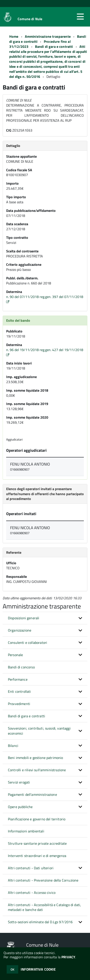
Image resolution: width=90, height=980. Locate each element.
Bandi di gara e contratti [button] (27, 716)
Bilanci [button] (13, 746)
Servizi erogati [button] (19, 782)
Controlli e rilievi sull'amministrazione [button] (37, 770)
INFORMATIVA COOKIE (38, 969)
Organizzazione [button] (20, 630)
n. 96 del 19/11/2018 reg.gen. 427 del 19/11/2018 (45, 352)
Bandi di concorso (21, 667)
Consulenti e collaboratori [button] (28, 643)
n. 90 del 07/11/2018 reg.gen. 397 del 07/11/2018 (45, 299)
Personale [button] (15, 655)
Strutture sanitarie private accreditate (37, 843)
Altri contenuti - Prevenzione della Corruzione (43, 880)
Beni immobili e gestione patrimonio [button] (36, 758)
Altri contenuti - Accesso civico (32, 893)
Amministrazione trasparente (48, 36)
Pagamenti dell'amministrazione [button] (32, 794)
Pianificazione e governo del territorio (37, 819)
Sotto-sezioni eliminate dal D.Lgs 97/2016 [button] (40, 922)
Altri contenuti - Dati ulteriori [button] (31, 868)
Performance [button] (18, 679)
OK (12, 969)
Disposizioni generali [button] (24, 618)
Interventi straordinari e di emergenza (37, 856)
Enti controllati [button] (19, 691)
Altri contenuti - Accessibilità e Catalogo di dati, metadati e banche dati (44, 907)
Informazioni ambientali (26, 831)
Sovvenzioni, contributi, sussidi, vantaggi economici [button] (39, 731)
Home (14, 36)
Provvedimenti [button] (19, 704)
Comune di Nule (30, 19)
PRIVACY (68, 957)
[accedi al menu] (80, 17)
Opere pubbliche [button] (20, 807)
